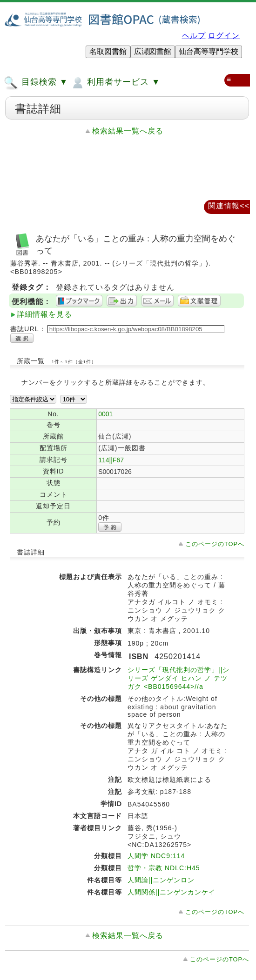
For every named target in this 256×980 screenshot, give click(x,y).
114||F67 (111, 460)
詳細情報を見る (44, 314)
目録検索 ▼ (36, 83)
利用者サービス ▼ (115, 83)
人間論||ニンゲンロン (161, 880)
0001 (105, 414)
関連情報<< (229, 206)
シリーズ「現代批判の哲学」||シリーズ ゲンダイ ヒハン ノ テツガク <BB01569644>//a (179, 678)
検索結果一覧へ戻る (128, 131)
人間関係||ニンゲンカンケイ (172, 892)
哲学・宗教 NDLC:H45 (164, 868)
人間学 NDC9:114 (156, 856)
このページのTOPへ (215, 544)
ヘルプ (194, 36)
